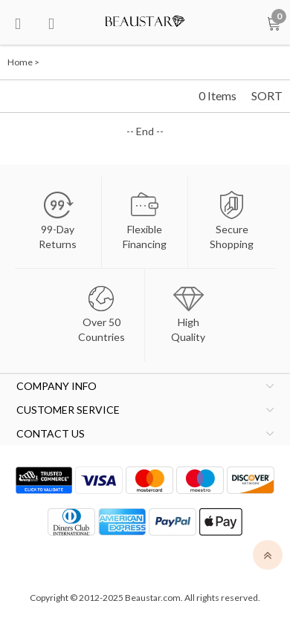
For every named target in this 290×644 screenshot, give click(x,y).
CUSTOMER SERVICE (68, 410)
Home (20, 62)
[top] (268, 555)
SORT (267, 95)
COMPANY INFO (57, 386)
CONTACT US (51, 433)
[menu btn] (18, 22)
